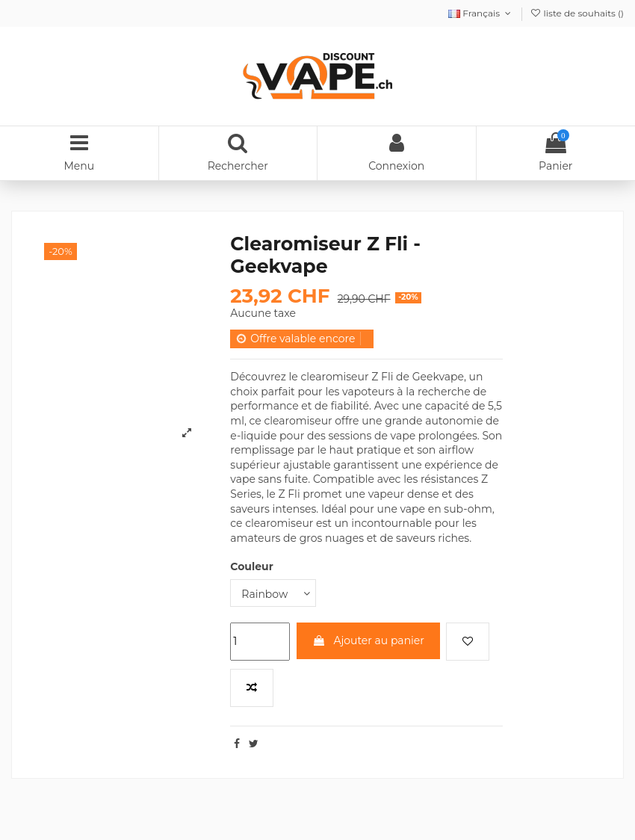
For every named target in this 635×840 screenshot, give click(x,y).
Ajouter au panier (368, 640)
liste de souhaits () (577, 13)
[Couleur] (273, 593)
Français (481, 13)
